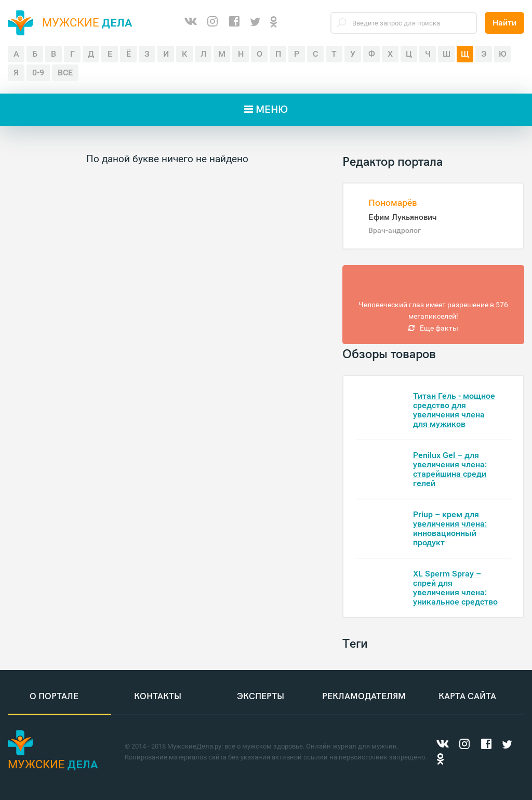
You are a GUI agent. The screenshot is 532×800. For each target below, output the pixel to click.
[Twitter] (255, 23)
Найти (504, 23)
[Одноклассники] (274, 23)
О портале (54, 697)
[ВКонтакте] (191, 23)
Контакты (158, 697)
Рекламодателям (364, 697)
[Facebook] (234, 23)
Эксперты (261, 697)
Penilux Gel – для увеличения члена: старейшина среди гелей (450, 469)
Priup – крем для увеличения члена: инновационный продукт (450, 528)
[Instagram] (212, 23)
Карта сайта (467, 697)
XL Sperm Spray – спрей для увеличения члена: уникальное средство (455, 588)
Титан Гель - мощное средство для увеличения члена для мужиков (454, 410)
